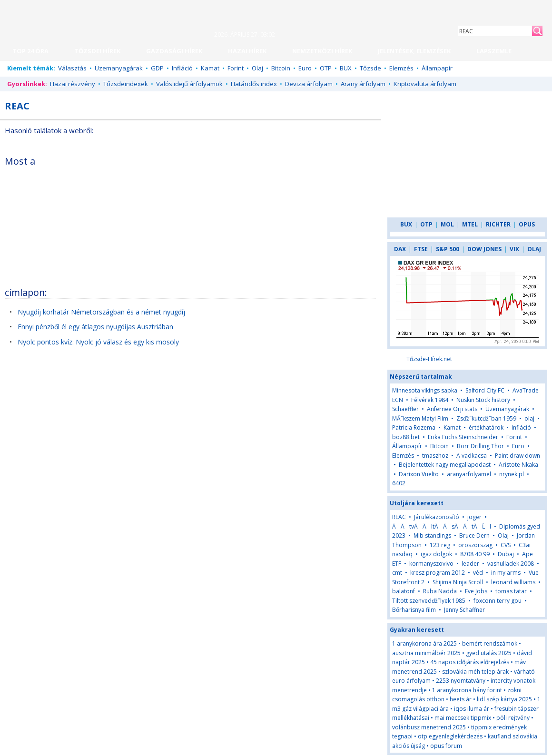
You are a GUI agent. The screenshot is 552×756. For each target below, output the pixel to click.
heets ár (461, 699)
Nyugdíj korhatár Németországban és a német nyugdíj (101, 312)
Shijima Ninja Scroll (458, 582)
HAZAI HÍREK (247, 51)
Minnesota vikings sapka (425, 390)
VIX (514, 249)
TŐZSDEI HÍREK (97, 51)
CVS (506, 545)
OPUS (527, 224)
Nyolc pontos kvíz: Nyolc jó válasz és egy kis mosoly (98, 342)
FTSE (421, 249)
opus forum (446, 746)
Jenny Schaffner (464, 610)
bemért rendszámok (490, 643)
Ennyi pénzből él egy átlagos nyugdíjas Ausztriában (95, 327)
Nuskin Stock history (483, 400)
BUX (346, 68)
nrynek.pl (512, 474)
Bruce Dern (474, 535)
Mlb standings (432, 535)
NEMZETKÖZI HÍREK (322, 51)
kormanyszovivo (431, 564)
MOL (447, 224)
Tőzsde (370, 68)
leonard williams (513, 582)
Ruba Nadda (440, 591)
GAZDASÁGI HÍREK (174, 51)
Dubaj (507, 554)
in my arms (506, 573)
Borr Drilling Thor (480, 446)
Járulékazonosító (437, 517)
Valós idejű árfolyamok (189, 84)
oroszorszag (475, 545)
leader (470, 564)
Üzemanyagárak (119, 68)
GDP (157, 68)
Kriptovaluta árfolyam (425, 84)
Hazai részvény (73, 84)
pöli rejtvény (513, 718)
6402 (399, 483)
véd (478, 573)
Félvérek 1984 (430, 400)
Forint (236, 68)
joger (474, 517)
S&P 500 (448, 249)
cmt (397, 573)
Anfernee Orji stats (452, 409)
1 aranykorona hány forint (467, 690)
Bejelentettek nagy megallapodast (445, 465)
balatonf (404, 591)
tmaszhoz (435, 456)
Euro (305, 68)
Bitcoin (281, 68)
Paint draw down (517, 456)
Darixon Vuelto (419, 474)
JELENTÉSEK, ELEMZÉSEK (414, 51)
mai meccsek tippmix (463, 718)
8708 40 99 (475, 554)
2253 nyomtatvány (461, 681)
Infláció (182, 68)
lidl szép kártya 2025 (504, 699)
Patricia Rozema (414, 427)
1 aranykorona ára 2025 (424, 643)
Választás (72, 68)
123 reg (440, 545)
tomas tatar (511, 591)
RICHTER (498, 224)
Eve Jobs (476, 591)
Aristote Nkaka (518, 465)
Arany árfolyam (363, 84)
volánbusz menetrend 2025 (429, 727)
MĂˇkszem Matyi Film (420, 418)
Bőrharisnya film (414, 610)
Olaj (257, 68)
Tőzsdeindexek (126, 84)
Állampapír (437, 68)
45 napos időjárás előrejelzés (470, 662)
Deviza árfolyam (309, 84)
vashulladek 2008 (511, 564)
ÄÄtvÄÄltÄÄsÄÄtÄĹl (442, 526)
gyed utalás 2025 (489, 653)
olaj (529, 418)
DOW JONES (484, 249)
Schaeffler (405, 409)
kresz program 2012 (438, 573)
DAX (400, 249)
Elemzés (401, 68)
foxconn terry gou (498, 601)
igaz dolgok (436, 554)
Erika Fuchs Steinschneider (463, 437)
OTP (326, 68)
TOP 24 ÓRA (30, 51)
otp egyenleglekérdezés (450, 736)
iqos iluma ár (472, 709)
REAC (399, 517)
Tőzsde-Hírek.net (429, 359)
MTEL (470, 224)
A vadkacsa (472, 456)
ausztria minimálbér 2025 (426, 653)
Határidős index (254, 84)
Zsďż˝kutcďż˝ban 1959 (486, 418)
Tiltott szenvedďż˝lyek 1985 (429, 601)
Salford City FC (485, 390)
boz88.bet (406, 437)
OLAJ (534, 249)
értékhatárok (486, 427)
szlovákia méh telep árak (475, 672)
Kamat (210, 68)
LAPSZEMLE (494, 51)
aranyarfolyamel (469, 474)
